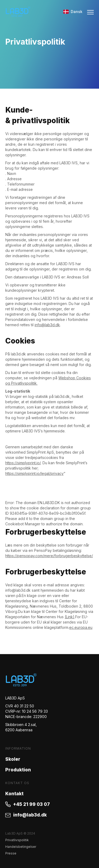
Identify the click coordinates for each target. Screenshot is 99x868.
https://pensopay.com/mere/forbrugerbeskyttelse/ (49, 556)
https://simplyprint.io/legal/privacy (34, 473)
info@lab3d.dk (47, 325)
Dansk (73, 12)
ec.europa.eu (81, 627)
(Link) (70, 617)
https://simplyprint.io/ (23, 463)
